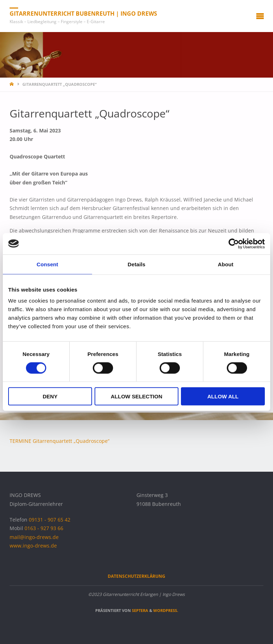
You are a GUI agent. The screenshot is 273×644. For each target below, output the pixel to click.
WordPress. (166, 610)
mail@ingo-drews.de (34, 537)
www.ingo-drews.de (33, 546)
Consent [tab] (47, 264)
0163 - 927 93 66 (44, 528)
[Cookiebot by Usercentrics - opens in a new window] (234, 244)
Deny (50, 396)
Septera (140, 610)
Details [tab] (136, 264)
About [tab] (226, 264)
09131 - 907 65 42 (50, 520)
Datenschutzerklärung (136, 576)
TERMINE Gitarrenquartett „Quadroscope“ (60, 441)
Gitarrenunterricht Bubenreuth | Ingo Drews (83, 14)
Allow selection (136, 396)
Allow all (223, 396)
